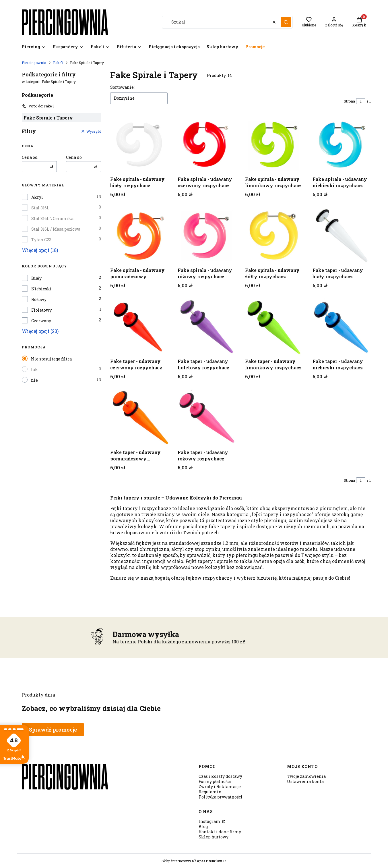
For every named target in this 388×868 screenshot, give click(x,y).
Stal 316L (40, 208)
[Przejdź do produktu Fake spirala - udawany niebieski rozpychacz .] (342, 145)
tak (34, 370)
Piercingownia (34, 63)
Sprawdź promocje (53, 730)
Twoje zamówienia (306, 776)
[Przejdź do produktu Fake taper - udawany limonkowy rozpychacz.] (274, 327)
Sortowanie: (122, 87)
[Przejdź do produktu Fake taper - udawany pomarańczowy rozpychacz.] (139, 418)
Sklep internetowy (192, 861)
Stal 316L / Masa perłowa (56, 229)
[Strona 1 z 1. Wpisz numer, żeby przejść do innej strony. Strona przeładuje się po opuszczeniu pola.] (361, 101)
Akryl (37, 197)
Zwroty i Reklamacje (220, 787)
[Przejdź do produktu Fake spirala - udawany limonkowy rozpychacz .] (274, 145)
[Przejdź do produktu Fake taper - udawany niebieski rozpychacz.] (342, 327)
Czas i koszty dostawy (220, 776)
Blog (203, 826)
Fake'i (58, 63)
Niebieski (41, 289)
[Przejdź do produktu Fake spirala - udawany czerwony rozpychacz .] (207, 145)
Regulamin (210, 792)
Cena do (74, 157)
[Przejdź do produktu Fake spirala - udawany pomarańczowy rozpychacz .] (139, 236)
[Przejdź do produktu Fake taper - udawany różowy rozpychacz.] (207, 418)
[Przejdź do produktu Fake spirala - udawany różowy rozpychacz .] (207, 236)
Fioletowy (41, 310)
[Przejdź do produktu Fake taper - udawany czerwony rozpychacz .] (139, 327)
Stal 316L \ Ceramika (52, 219)
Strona (349, 101)
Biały (36, 278)
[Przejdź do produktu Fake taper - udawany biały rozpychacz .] (342, 236)
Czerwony (41, 321)
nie (34, 380)
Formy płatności (215, 781)
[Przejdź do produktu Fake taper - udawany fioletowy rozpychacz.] (207, 327)
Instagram (210, 821)
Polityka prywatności (221, 797)
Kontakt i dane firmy (220, 832)
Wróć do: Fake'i (38, 106)
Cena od (30, 157)
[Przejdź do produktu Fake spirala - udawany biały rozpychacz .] (139, 145)
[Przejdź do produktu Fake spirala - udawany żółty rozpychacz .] (274, 236)
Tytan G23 (41, 240)
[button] (286, 22)
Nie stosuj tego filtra (51, 359)
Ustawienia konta (305, 781)
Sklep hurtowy (214, 837)
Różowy (39, 300)
